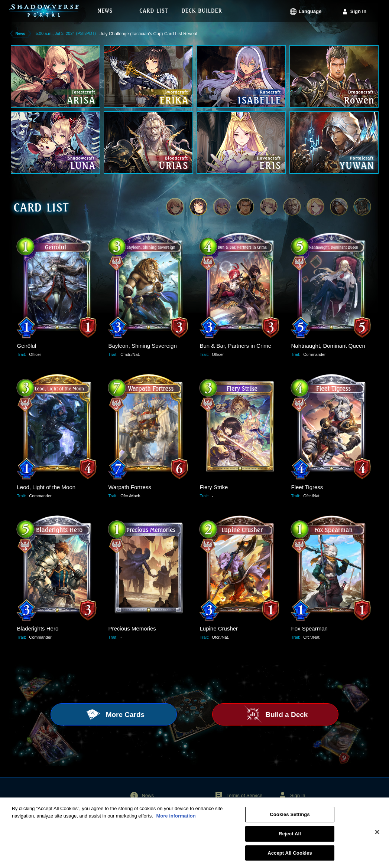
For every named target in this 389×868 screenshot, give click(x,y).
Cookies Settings (290, 818)
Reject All (290, 837)
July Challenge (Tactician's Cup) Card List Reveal (148, 34)
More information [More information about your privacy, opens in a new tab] (176, 820)
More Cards (124, 715)
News (148, 795)
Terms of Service (244, 795)
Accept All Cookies (290, 857)
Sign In (358, 11)
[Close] (377, 836)
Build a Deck (286, 715)
